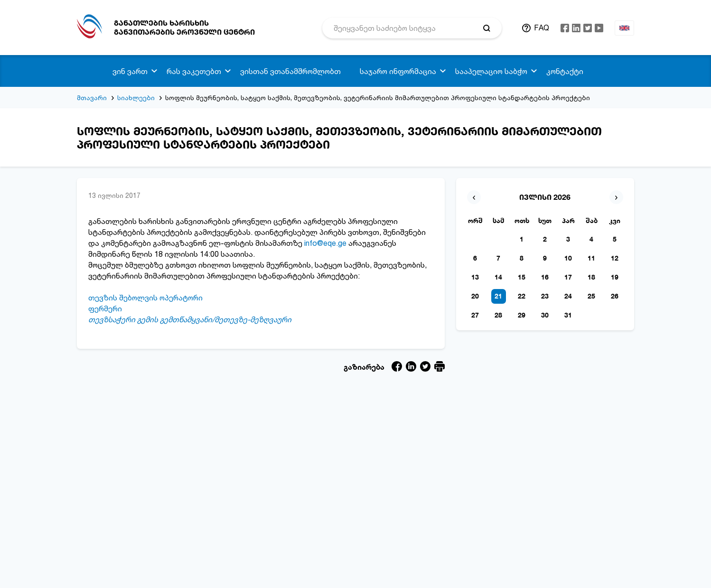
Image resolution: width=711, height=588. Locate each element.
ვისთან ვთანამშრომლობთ (290, 71)
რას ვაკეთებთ (194, 71)
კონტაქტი (565, 71)
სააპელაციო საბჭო (491, 71)
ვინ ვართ (130, 71)
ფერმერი (105, 308)
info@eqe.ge (325, 243)
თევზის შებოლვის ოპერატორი (145, 298)
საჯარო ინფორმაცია (398, 71)
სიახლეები (136, 98)
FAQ (542, 28)
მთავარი (92, 98)
